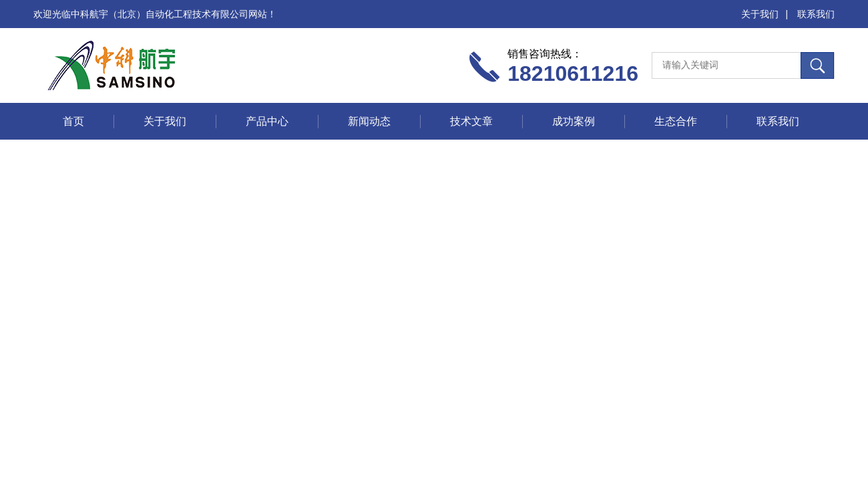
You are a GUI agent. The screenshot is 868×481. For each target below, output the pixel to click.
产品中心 (267, 121)
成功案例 (574, 121)
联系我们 (816, 14)
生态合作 (676, 121)
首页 (73, 121)
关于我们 (760, 14)
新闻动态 (369, 121)
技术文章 (471, 121)
